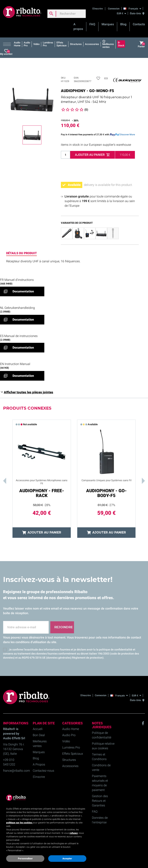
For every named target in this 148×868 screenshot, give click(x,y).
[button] (8, 44)
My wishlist (6, 52)
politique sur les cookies (19, 823)
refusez (74, 833)
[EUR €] (121, 13)
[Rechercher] (66, 14)
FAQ (92, 24)
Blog (123, 24)
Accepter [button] (67, 859)
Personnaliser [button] (25, 859)
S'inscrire (98, 9)
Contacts (139, 24)
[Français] (133, 8)
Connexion (114, 9)
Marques (108, 24)
